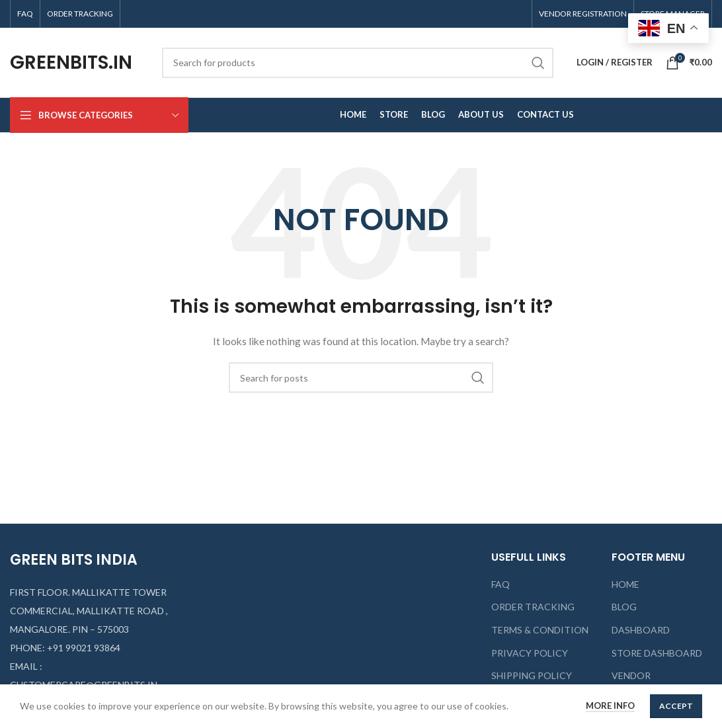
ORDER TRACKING (533, 607)
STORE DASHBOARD (657, 653)
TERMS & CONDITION (540, 630)
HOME (625, 584)
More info (610, 706)
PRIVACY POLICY (530, 653)
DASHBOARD (641, 630)
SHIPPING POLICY (532, 675)
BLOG (624, 607)
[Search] (358, 63)
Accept (676, 706)
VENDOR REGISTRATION (647, 682)
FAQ (501, 584)
